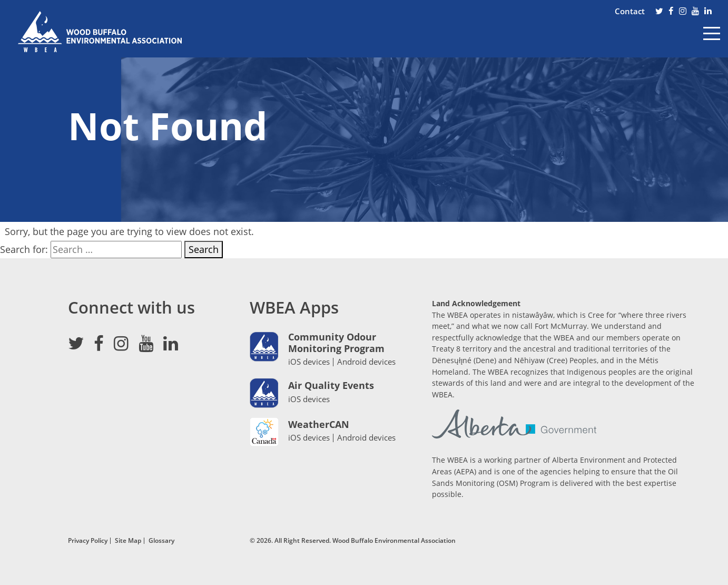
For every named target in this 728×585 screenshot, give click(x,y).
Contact (630, 11)
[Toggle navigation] (712, 41)
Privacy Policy (88, 540)
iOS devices (309, 362)
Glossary (161, 540)
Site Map (128, 540)
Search (204, 249)
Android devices (366, 362)
